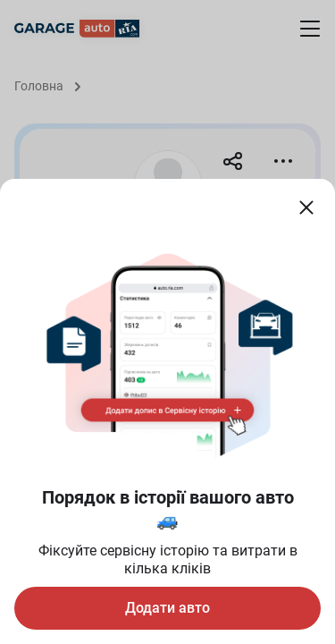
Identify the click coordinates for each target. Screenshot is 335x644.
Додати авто (167, 608)
